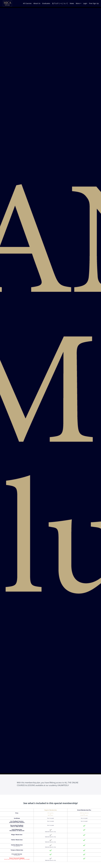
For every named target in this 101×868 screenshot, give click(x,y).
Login (85, 3)
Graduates (46, 3)
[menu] (60, 3)
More (79, 3)
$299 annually (84, 815)
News (72, 3)
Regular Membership (50, 810)
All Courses (27, 3)
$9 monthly (50, 813)
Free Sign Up (94, 3)
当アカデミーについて (60, 3)
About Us (37, 3)
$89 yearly (50, 815)
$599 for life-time (84, 813)
